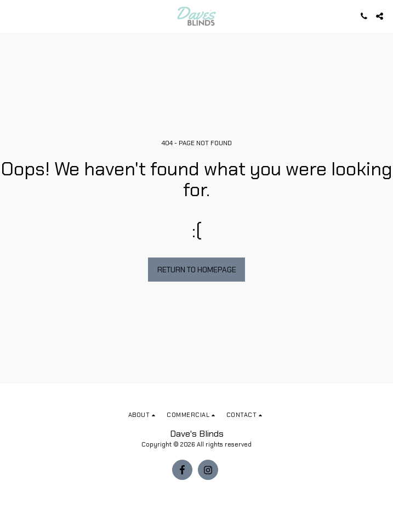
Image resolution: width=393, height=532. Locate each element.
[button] (12, 16)
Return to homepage (197, 270)
